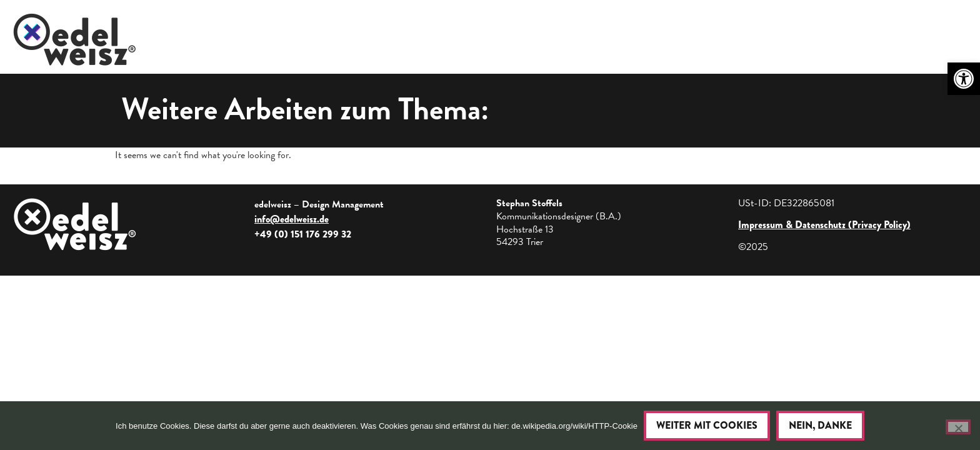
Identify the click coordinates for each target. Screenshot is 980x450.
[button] (964, 79)
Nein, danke (820, 425)
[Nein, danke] (958, 427)
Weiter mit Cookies (707, 425)
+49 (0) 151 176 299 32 (303, 234)
